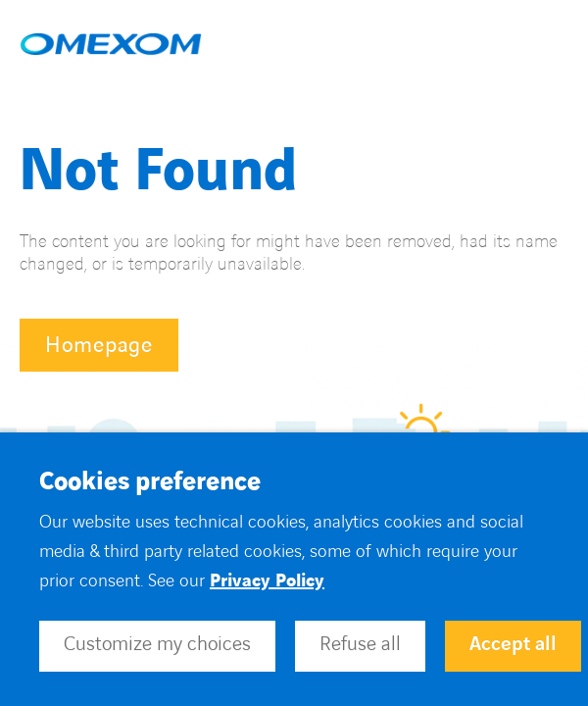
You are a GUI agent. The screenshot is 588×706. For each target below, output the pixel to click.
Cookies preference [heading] (150, 482)
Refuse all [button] (360, 644)
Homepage (99, 346)
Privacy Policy (267, 581)
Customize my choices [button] (157, 644)
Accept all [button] (513, 644)
